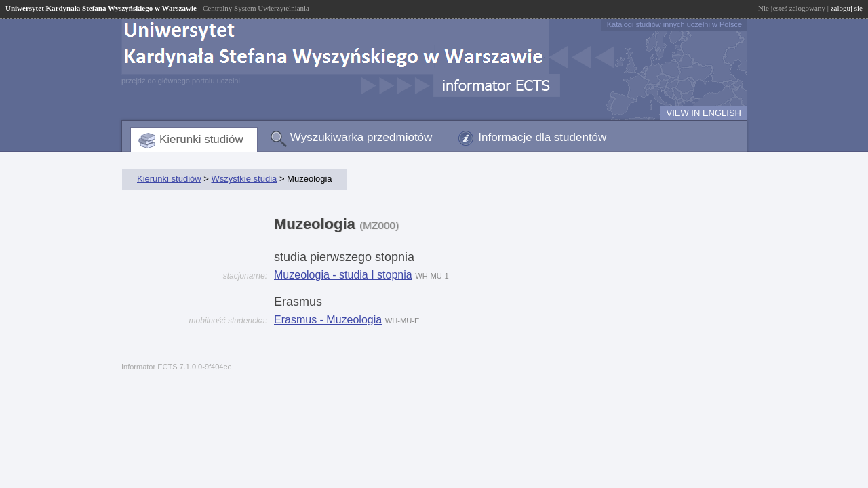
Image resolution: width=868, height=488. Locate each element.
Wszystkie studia (244, 179)
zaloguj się (847, 8)
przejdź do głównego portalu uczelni (181, 81)
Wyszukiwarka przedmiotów (361, 137)
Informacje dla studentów (542, 137)
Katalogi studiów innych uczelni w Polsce (674, 24)
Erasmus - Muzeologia (328, 320)
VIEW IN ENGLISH (704, 113)
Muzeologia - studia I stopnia (343, 275)
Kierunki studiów (201, 139)
